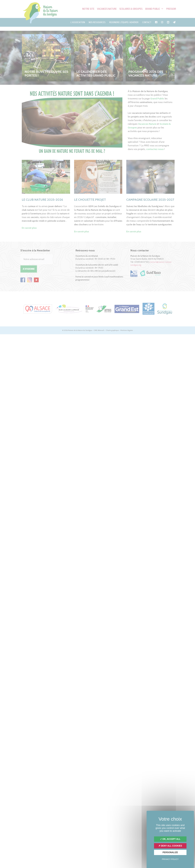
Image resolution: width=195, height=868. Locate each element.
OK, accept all (170, 839)
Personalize (170, 852)
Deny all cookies (170, 846)
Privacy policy (170, 859)
